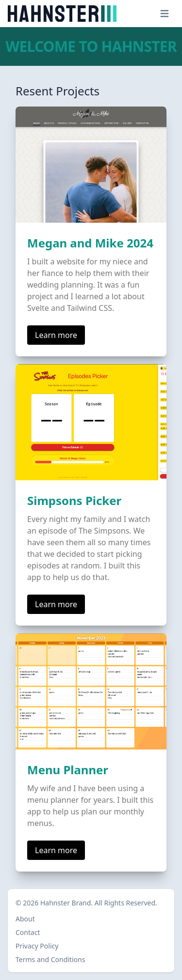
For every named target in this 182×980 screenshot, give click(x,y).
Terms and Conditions (50, 959)
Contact (28, 932)
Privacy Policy (37, 946)
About (25, 919)
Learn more (56, 335)
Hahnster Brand (66, 903)
